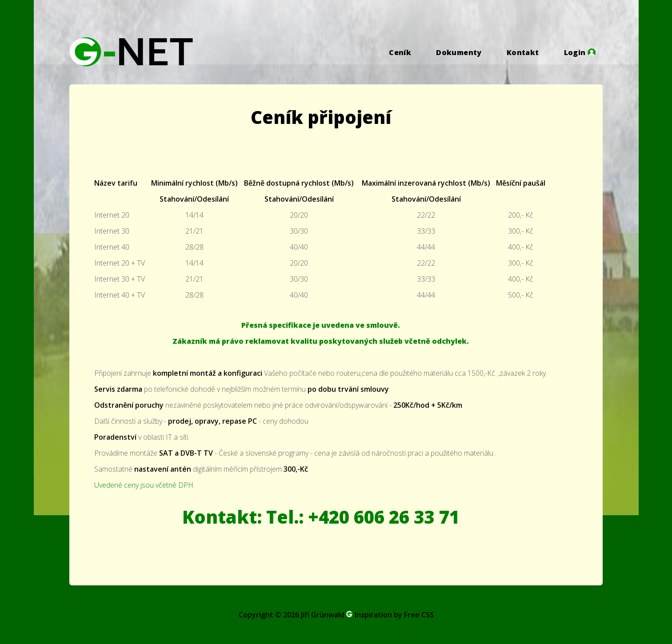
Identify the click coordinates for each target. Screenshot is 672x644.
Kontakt (523, 52)
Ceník (400, 52)
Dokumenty (459, 52)
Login (580, 52)
